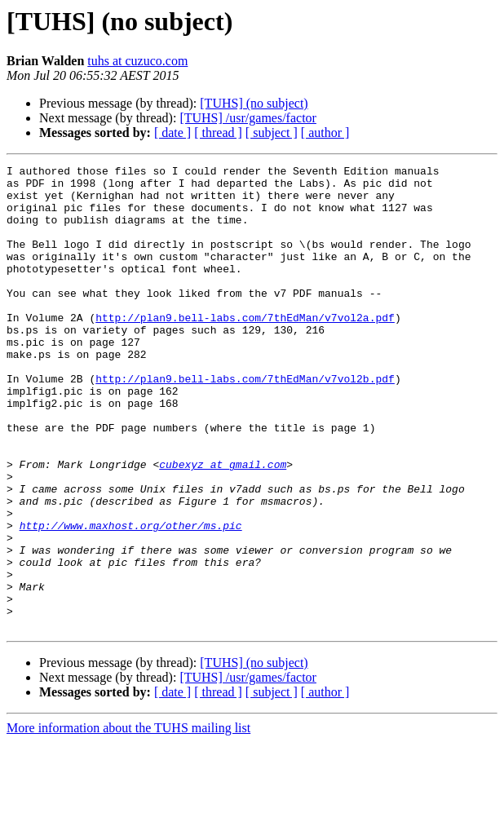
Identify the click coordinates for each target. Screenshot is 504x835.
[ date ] (172, 133)
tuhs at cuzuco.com (137, 61)
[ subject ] (272, 133)
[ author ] (325, 133)
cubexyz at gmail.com (223, 525)
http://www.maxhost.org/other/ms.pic (131, 599)
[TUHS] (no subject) (254, 103)
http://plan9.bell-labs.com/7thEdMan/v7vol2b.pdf (245, 422)
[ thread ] (218, 133)
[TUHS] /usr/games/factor (248, 118)
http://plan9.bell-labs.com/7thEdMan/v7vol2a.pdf (245, 349)
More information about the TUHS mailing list (128, 821)
